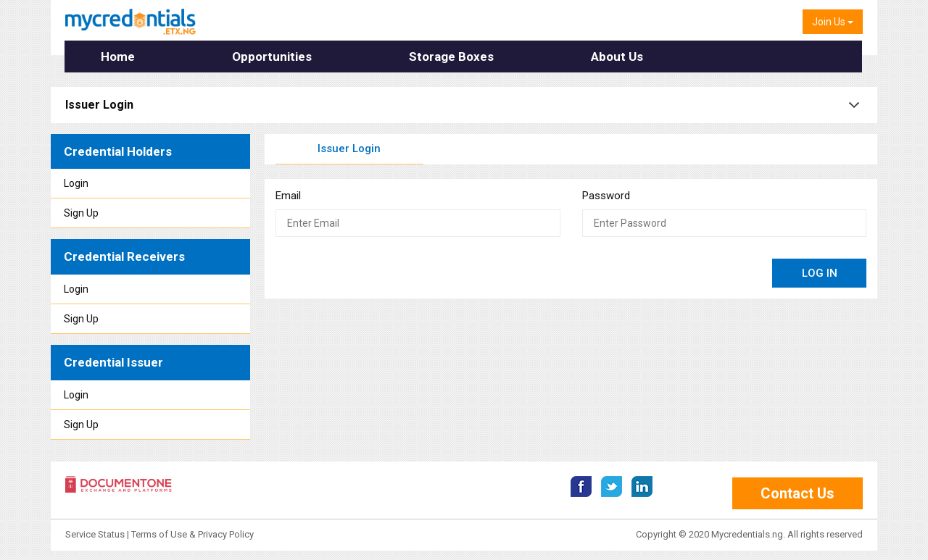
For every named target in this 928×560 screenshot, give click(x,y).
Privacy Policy (226, 533)
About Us (617, 57)
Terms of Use (159, 533)
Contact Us (797, 492)
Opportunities (272, 57)
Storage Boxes (451, 57)
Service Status (96, 533)
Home (118, 57)
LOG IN (820, 273)
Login (76, 183)
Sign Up (81, 213)
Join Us (833, 22)
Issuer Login (349, 149)
